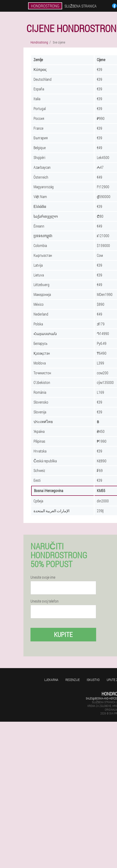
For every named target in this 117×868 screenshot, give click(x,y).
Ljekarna (51, 680)
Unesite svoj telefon (45, 601)
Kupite (63, 634)
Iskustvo (93, 680)
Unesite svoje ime (43, 577)
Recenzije (73, 680)
